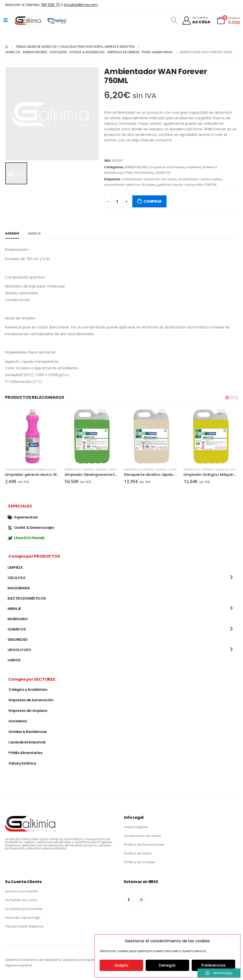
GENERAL (102, 470)
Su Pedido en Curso (21, 901)
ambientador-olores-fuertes (200, 179)
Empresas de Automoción (31, 701)
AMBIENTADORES (137, 167)
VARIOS (14, 661)
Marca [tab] (35, 233)
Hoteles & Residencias (28, 732)
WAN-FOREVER (206, 185)
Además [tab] (12, 233)
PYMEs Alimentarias (139, 173)
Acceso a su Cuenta (22, 892)
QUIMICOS (163, 173)
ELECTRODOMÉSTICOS (27, 599)
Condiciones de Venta (142, 837)
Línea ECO (26, 539)
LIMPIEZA (15, 568)
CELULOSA (16, 579)
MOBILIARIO (18, 620)
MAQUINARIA (19, 589)
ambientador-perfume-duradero (130, 185)
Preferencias (213, 965)
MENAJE (14, 609)
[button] (227, 397)
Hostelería (194, 167)
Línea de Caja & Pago (23, 918)
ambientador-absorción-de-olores (149, 179)
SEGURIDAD (18, 640)
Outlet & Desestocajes (31, 528)
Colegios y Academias (20, 470)
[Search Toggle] (174, 20)
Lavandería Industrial (27, 743)
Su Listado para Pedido (24, 910)
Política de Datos (138, 854)
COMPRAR (152, 201)
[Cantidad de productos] (117, 201)
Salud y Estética (22, 764)
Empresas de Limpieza (167, 167)
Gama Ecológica (49, 470)
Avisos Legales (136, 828)
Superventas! (23, 518)
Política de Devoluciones (144, 845)
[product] (32, 436)
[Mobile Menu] (6, 20)
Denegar (167, 965)
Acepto (121, 965)
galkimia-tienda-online (176, 185)
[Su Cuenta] (196, 20)
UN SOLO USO (19, 651)
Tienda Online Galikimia (24, 927)
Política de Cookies (140, 863)
